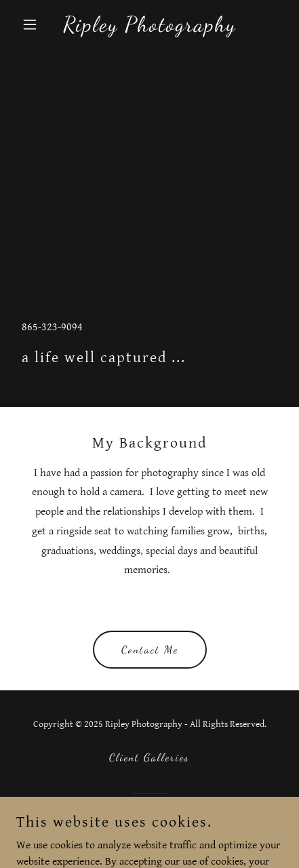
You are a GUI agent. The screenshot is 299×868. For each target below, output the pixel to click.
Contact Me (150, 649)
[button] (36, 24)
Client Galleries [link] (149, 757)
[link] (149, 28)
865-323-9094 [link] (52, 327)
